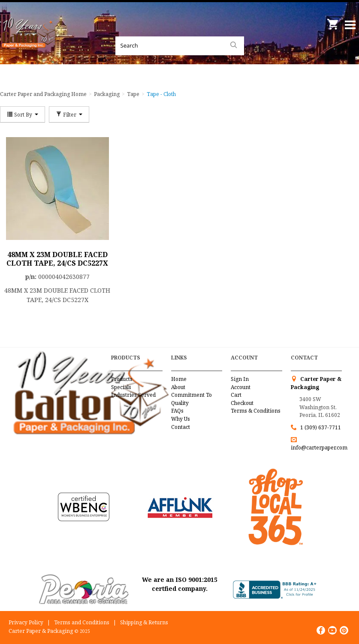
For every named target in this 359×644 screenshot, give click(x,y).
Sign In (240, 379)
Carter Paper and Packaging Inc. (30, 43)
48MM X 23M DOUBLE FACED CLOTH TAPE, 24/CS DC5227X (57, 259)
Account (241, 387)
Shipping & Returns (144, 622)
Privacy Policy (26, 622)
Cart (236, 395)
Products (122, 379)
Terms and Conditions (82, 622)
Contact (181, 427)
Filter (69, 114)
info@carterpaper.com (319, 448)
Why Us (181, 419)
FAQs (177, 411)
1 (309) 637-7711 (321, 427)
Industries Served (133, 395)
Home (179, 379)
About (178, 387)
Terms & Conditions (256, 411)
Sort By (23, 114)
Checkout (242, 403)
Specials (121, 387)
